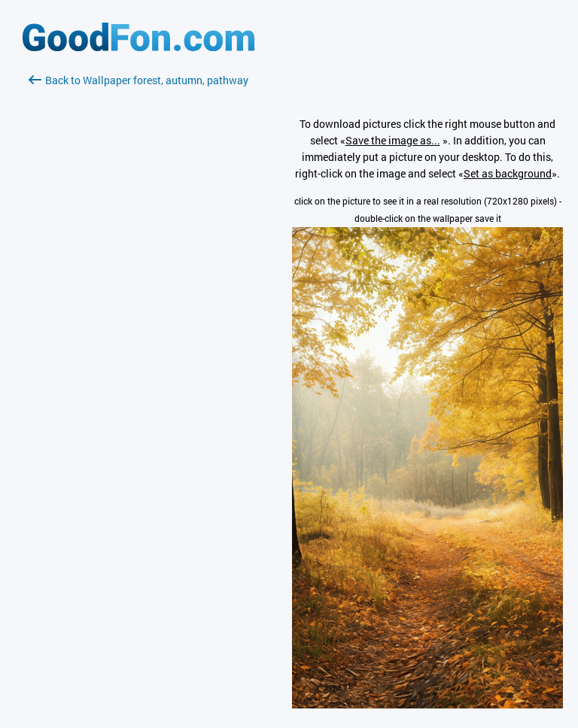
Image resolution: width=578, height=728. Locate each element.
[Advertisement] (138, 267)
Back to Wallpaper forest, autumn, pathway (138, 80)
